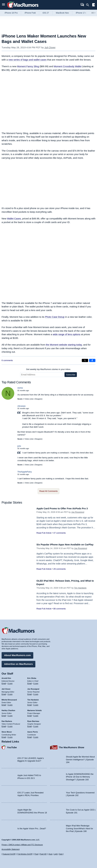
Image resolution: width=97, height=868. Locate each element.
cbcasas (21, 406)
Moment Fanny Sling (28, 66)
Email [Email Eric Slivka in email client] (30, 682)
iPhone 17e (81, 13)
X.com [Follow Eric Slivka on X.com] (36, 682)
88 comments (59, 609)
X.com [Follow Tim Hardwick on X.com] (36, 704)
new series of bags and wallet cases (27, 60)
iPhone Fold (30, 13)
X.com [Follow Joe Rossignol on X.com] (36, 693)
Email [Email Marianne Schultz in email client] (30, 714)
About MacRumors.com (17, 654)
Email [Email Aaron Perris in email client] (30, 736)
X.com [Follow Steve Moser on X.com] (10, 736)
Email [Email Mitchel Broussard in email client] (4, 704)
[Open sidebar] (94, 5)
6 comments (7, 360)
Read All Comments (49, 491)
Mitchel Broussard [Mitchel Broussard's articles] (9, 698)
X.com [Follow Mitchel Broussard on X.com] (10, 704)
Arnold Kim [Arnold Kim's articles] (6, 677)
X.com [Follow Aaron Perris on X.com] (36, 736)
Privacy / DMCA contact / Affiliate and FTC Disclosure (22, 845)
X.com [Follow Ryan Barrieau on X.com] (36, 725)
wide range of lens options (67, 334)
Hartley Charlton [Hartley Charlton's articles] (8, 709)
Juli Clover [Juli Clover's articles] (6, 688)
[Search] (89, 5)
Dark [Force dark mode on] (61, 854)
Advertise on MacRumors (18, 663)
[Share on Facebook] (92, 360)
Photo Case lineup (55, 317)
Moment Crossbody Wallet (68, 66)
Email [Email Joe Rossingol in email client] (30, 693)
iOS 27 (46, 13)
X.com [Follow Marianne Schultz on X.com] (36, 714)
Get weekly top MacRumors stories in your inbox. (49, 369)
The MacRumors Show (71, 746)
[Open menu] (3, 5)
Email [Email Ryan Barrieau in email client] (30, 725)
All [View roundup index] (93, 13)
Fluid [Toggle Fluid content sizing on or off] (36, 854)
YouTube (12, 746)
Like (32, 399)
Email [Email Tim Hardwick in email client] (30, 704)
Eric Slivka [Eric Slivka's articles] (32, 677)
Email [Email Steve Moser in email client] (4, 736)
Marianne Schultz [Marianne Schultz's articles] (35, 709)
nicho (20, 388)
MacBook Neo (62, 13)
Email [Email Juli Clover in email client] (4, 693)
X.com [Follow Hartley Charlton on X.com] (10, 714)
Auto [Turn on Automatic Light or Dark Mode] (51, 854)
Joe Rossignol (78, 516)
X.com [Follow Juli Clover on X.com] (10, 693)
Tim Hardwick (80, 588)
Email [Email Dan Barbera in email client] (4, 725)
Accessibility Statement (11, 849)
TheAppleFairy (25, 472)
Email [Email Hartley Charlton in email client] (4, 714)
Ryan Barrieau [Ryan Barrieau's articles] (33, 720)
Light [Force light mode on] (56, 854)
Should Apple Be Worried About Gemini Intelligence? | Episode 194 (80, 758)
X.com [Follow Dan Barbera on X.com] (10, 725)
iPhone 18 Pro (11, 13)
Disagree (38, 399)
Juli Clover (50, 47)
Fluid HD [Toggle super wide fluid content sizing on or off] (43, 854)
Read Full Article (44, 536)
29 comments (59, 572)
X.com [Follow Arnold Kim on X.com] (10, 682)
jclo (19, 446)
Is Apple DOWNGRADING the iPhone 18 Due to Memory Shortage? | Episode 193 (80, 776)
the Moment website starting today (64, 345)
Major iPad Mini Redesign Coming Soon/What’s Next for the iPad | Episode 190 (79, 827)
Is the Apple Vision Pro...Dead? (32, 827)
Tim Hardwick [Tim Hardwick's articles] (33, 698)
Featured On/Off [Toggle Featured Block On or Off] (9, 854)
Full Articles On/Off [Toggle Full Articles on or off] (25, 854)
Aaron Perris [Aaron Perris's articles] (33, 731)
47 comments (59, 536)
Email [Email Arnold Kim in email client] (4, 682)
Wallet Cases (14, 219)
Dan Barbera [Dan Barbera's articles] (7, 720)
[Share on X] (85, 360)
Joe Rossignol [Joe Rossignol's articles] (33, 688)
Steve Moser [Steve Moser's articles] (7, 731)
